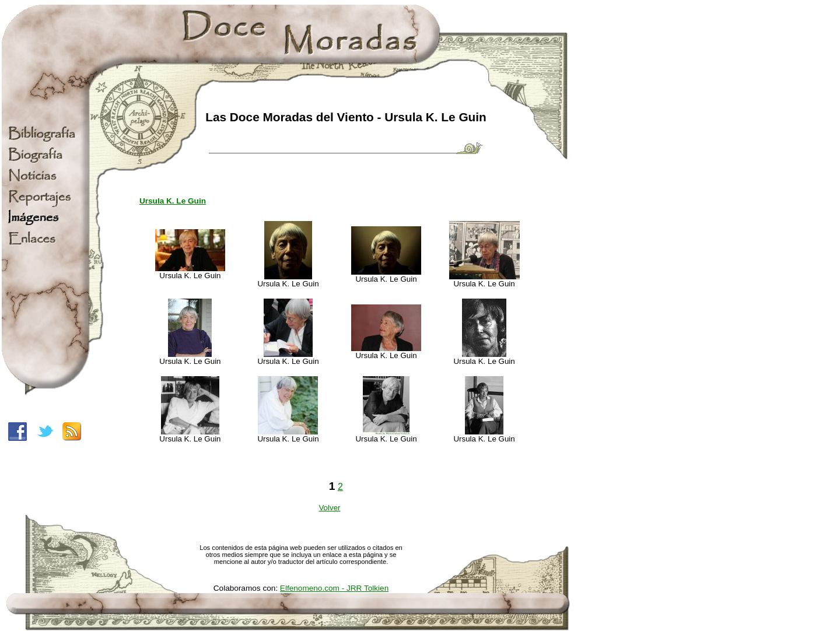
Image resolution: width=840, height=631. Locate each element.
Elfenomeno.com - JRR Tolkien (334, 588)
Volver (329, 508)
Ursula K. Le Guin (173, 201)
